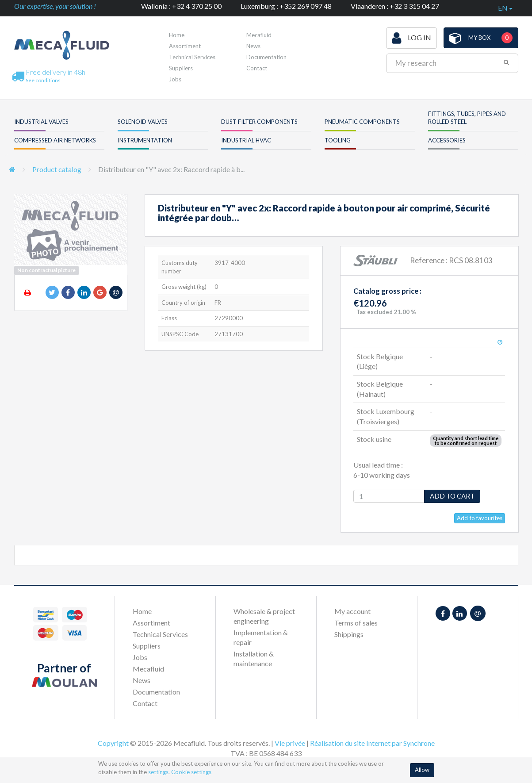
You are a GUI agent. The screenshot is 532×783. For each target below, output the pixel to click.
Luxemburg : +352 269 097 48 (286, 6)
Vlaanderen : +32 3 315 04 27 (395, 6)
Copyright (113, 743)
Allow (422, 770)
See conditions (43, 80)
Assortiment (185, 46)
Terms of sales (356, 623)
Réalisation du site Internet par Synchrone (372, 743)
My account (352, 611)
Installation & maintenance (254, 658)
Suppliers (181, 68)
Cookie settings (191, 772)
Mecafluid (259, 35)
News (253, 46)
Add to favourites (480, 518)
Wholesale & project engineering (264, 616)
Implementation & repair (261, 637)
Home (177, 35)
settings (158, 772)
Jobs (175, 79)
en (505, 8)
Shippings (349, 634)
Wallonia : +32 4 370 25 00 (181, 6)
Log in (411, 38)
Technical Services (192, 57)
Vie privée (290, 743)
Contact (257, 68)
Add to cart (452, 496)
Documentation (266, 57)
